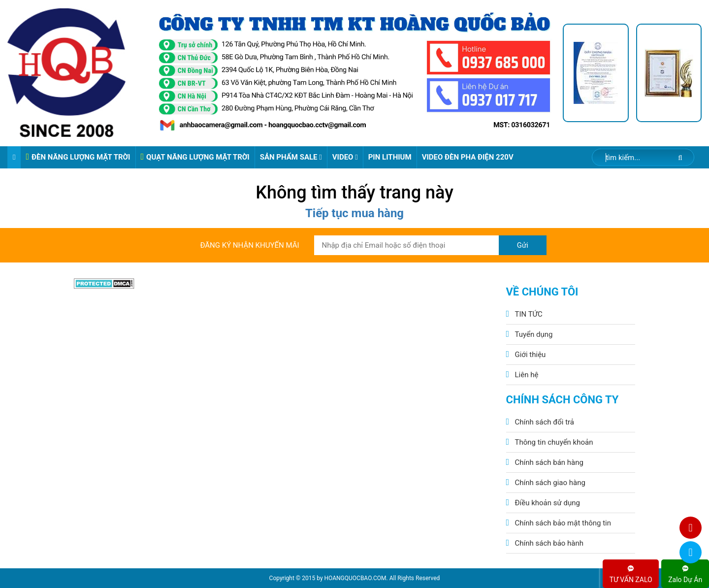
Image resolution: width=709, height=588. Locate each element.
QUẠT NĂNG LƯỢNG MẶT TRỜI (195, 157)
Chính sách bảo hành (549, 543)
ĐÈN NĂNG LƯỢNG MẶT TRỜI (78, 157)
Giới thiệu (531, 355)
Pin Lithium (390, 157)
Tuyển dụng (534, 334)
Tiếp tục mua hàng (354, 213)
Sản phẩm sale (291, 157)
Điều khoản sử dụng (548, 503)
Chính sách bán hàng (549, 462)
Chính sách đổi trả (545, 422)
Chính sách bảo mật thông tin (563, 523)
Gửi (523, 245)
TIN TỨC (529, 314)
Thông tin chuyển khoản (554, 442)
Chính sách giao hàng (550, 483)
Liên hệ (527, 375)
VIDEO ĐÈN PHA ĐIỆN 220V (468, 157)
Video (345, 157)
